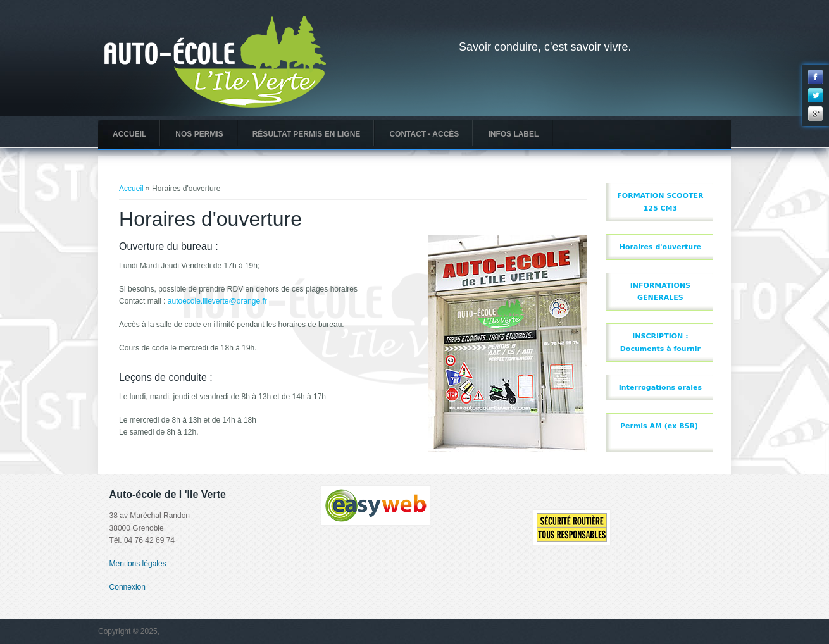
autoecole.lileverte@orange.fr (217, 301)
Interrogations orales (660, 387)
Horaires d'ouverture (660, 247)
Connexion (128, 587)
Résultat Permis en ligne (307, 134)
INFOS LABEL (513, 134)
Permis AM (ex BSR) (659, 426)
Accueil (129, 134)
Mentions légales (138, 564)
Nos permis (199, 134)
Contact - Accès (424, 134)
